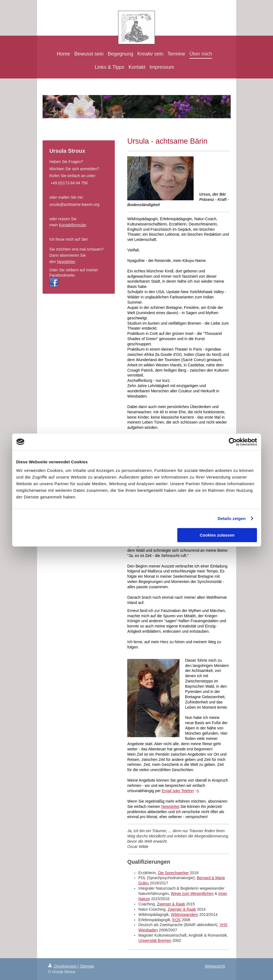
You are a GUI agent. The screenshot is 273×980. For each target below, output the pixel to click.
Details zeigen (232, 518)
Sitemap (87, 966)
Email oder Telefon (178, 791)
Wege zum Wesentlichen (192, 894)
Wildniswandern (185, 915)
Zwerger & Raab (171, 904)
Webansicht (215, 966)
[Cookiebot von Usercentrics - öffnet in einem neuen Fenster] (233, 442)
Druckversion (63, 966)
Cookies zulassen (217, 535)
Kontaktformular (72, 225)
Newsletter (170, 806)
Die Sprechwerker (173, 873)
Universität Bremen (155, 940)
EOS (176, 920)
